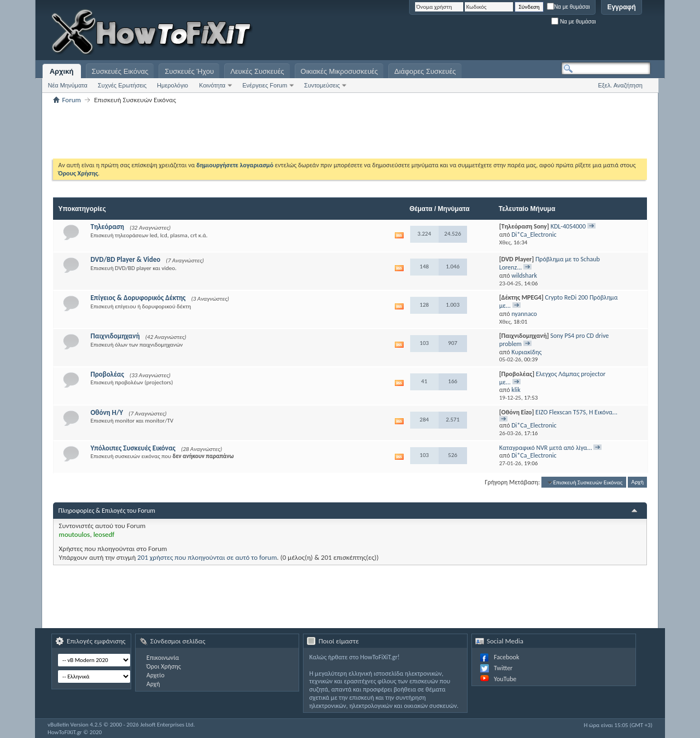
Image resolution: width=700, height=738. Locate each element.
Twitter (503, 668)
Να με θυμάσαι (568, 7)
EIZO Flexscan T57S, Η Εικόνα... (576, 412)
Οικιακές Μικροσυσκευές (340, 71)
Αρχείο (156, 675)
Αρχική (62, 71)
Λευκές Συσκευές (257, 71)
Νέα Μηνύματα (68, 85)
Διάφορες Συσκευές (425, 71)
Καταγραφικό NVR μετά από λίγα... (546, 448)
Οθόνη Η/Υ (107, 412)
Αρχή (637, 482)
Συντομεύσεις (322, 85)
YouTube (505, 679)
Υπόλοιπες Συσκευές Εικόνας (133, 448)
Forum (72, 100)
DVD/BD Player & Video (126, 259)
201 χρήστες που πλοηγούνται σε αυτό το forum (207, 557)
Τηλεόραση (107, 227)
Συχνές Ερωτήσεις (122, 85)
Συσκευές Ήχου (189, 71)
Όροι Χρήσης (164, 666)
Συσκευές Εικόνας (120, 71)
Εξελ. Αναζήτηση (620, 85)
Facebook (506, 657)
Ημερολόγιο (173, 85)
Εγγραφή (621, 7)
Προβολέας (107, 374)
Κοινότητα (212, 85)
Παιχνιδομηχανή (115, 336)
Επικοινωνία (163, 658)
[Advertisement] (514, 33)
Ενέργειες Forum (265, 85)
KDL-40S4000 (568, 226)
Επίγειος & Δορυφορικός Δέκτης (138, 298)
